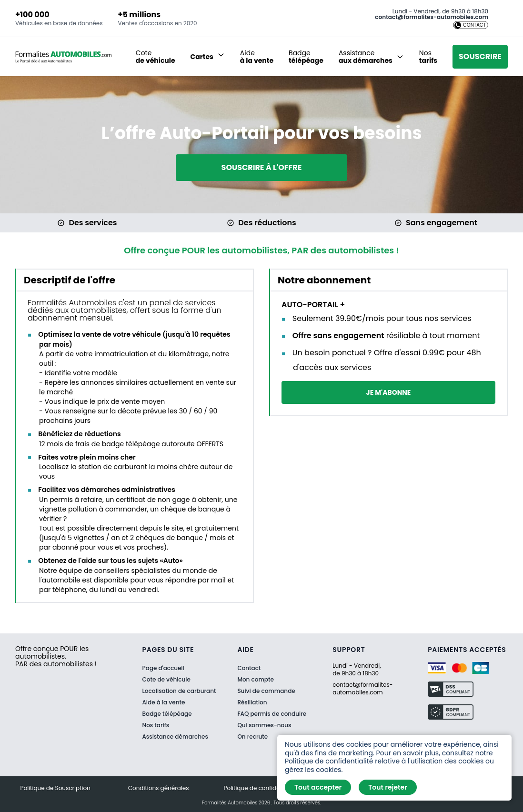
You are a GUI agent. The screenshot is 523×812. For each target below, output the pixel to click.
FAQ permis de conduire (272, 714)
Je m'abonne (389, 392)
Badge (306, 57)
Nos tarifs (156, 725)
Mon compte (255, 680)
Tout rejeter (388, 787)
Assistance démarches (175, 737)
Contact (249, 668)
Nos (428, 57)
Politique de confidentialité (262, 788)
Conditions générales (159, 788)
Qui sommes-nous (264, 725)
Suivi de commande (266, 691)
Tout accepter (318, 787)
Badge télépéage (167, 714)
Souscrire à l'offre (262, 167)
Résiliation (252, 702)
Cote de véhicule (166, 679)
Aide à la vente (164, 702)
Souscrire (480, 56)
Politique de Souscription (55, 788)
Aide (257, 57)
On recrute (252, 737)
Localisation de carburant (179, 691)
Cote (156, 57)
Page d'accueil (163, 668)
